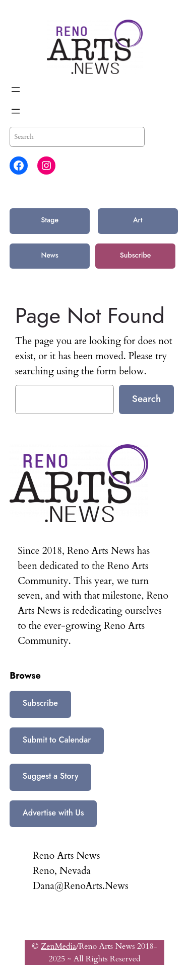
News (49, 255)
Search (147, 398)
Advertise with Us (53, 813)
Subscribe (136, 255)
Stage (50, 220)
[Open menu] (16, 90)
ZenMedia (58, 946)
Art (138, 220)
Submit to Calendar (57, 740)
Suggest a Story (51, 776)
